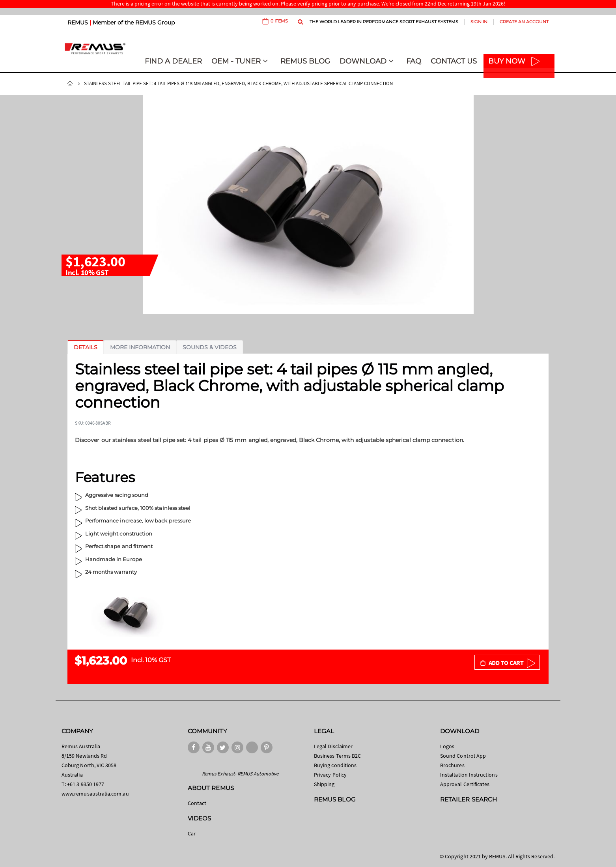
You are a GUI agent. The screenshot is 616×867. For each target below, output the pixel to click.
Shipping (324, 784)
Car (192, 833)
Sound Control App (463, 756)
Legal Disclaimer (333, 746)
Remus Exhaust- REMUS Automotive (240, 774)
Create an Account (524, 22)
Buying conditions (335, 765)
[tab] (86, 347)
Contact (197, 803)
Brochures (452, 765)
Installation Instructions (469, 775)
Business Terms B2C (337, 756)
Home (70, 84)
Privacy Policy (330, 775)
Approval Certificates (465, 784)
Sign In (479, 22)
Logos (447, 746)
